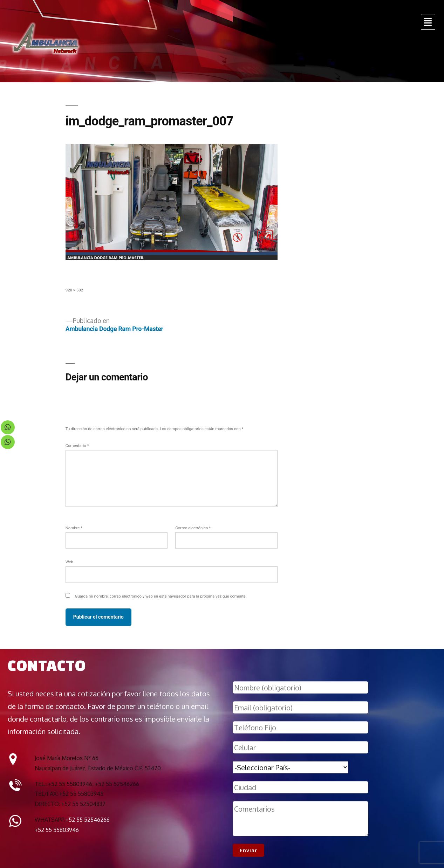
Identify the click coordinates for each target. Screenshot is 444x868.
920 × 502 (74, 290)
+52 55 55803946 (57, 830)
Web (69, 562)
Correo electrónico (193, 528)
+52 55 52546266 (88, 820)
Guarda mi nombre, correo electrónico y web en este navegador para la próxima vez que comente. (161, 596)
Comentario (77, 446)
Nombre (74, 528)
